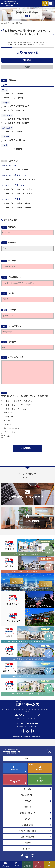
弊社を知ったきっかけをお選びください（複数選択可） (25, 396)
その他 (27, 67)
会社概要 (40, 779)
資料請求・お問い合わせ (27, 831)
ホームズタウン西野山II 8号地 (16, 204)
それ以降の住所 (15, 277)
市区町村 (12, 261)
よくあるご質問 (27, 825)
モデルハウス (14, 161)
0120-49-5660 (30, 715)
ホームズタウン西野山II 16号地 (16, 208)
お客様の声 (27, 801)
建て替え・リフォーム (27, 813)
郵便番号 (12, 227)
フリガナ (12, 310)
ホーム (28, 759)
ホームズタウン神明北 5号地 (15, 170)
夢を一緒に (27, 789)
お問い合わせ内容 (28, 53)
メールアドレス (15, 326)
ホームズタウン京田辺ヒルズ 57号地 (18, 180)
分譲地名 (12, 80)
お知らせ (28, 819)
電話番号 (12, 342)
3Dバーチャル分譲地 (15, 779)
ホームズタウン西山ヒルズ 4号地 (17, 190)
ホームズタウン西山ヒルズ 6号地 (17, 194)
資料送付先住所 (10, 220)
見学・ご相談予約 (28, 837)
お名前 (11, 293)
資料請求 (27, 60)
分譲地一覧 (15, 768)
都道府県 (12, 243)
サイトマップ (27, 849)
